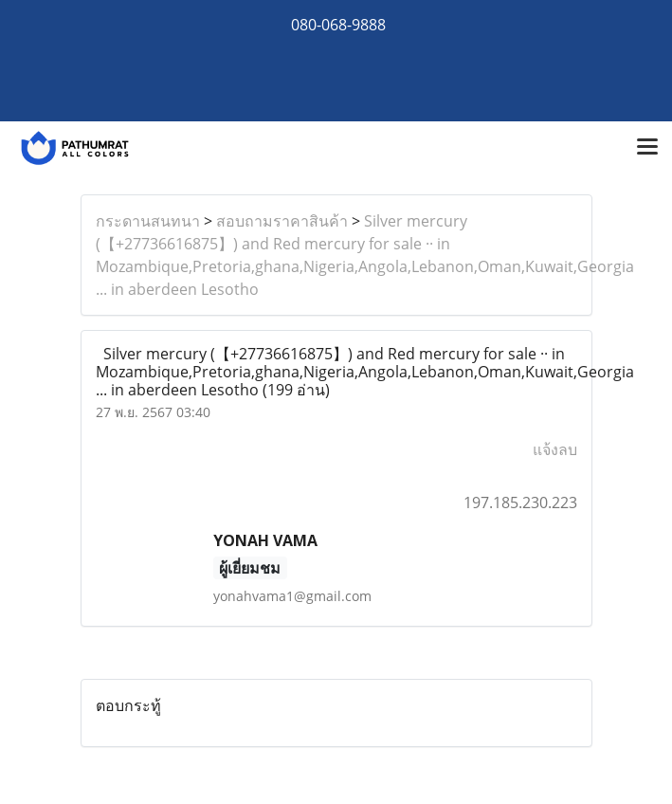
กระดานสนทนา (148, 221)
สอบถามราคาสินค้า (282, 221)
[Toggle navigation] (647, 148)
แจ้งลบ (555, 449)
